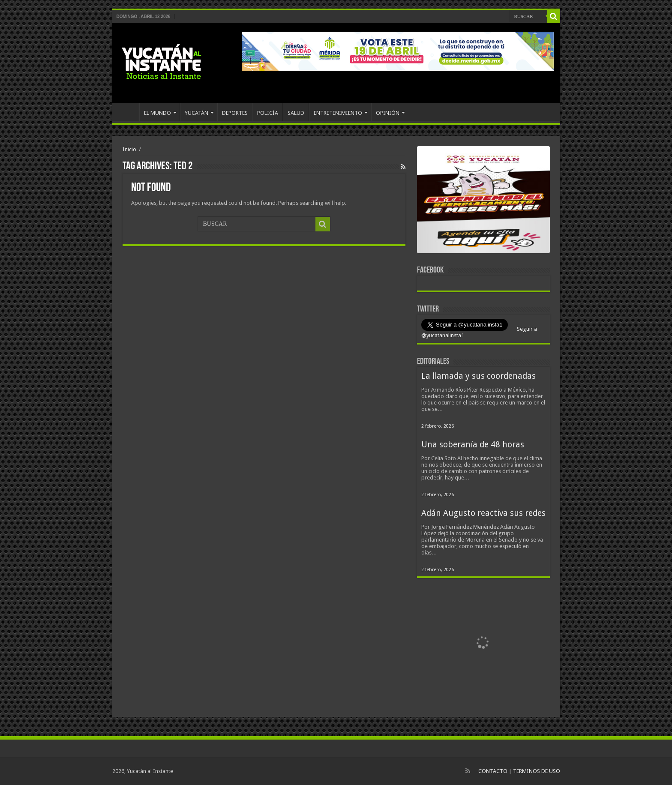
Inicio (129, 149)
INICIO (128, 112)
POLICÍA (268, 113)
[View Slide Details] (483, 201)
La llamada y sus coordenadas (478, 376)
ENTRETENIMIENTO (338, 113)
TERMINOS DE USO (537, 771)
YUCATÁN (196, 113)
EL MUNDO (157, 113)
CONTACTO (493, 771)
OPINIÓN (388, 113)
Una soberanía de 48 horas (473, 445)
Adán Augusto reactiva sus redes (483, 513)
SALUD (296, 113)
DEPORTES (235, 113)
